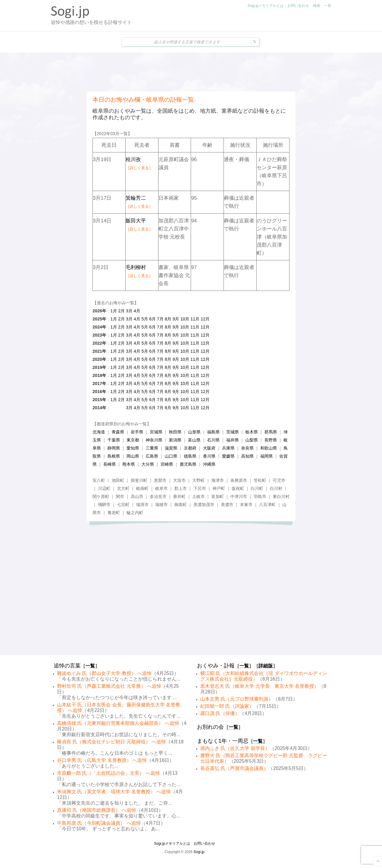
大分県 (148, 464)
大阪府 (209, 448)
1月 (114, 311)
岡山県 (133, 456)
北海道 (99, 432)
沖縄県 (209, 464)
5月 (145, 319)
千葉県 (114, 440)
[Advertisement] (191, 72)
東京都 (133, 440)
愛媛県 (228, 456)
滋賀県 (171, 448)
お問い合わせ (298, 6)
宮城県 (156, 432)
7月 (160, 319)
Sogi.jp (199, 852)
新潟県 (175, 440)
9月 (176, 319)
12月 (205, 319)
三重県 (152, 448)
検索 (317, 6)
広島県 (152, 456)
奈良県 (247, 448)
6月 (153, 319)
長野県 (271, 440)
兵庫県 (228, 448)
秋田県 (175, 432)
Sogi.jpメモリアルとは (265, 6)
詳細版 (266, 666)
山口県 (171, 456)
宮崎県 (167, 464)
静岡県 (114, 448)
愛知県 (133, 448)
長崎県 (110, 464)
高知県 (247, 456)
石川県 (213, 440)
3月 (129, 311)
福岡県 (267, 456)
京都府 (190, 448)
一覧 (328, 6)
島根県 (114, 456)
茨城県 (232, 432)
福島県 (213, 432)
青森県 (118, 432)
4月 (137, 311)
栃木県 (252, 432)
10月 (185, 319)
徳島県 (190, 456)
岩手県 (137, 432)
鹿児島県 (188, 464)
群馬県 (271, 432)
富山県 (194, 440)
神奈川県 (154, 440)
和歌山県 (269, 448)
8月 (168, 319)
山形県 (194, 432)
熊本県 (129, 464)
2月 (121, 311)
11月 (195, 319)
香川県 (209, 456)
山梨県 (252, 440)
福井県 (232, 440)
